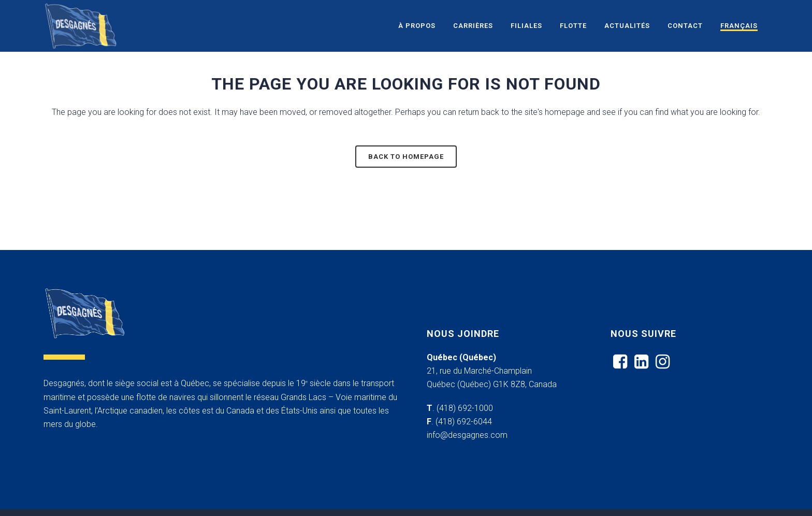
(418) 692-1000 (465, 408)
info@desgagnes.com (467, 435)
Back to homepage (406, 157)
